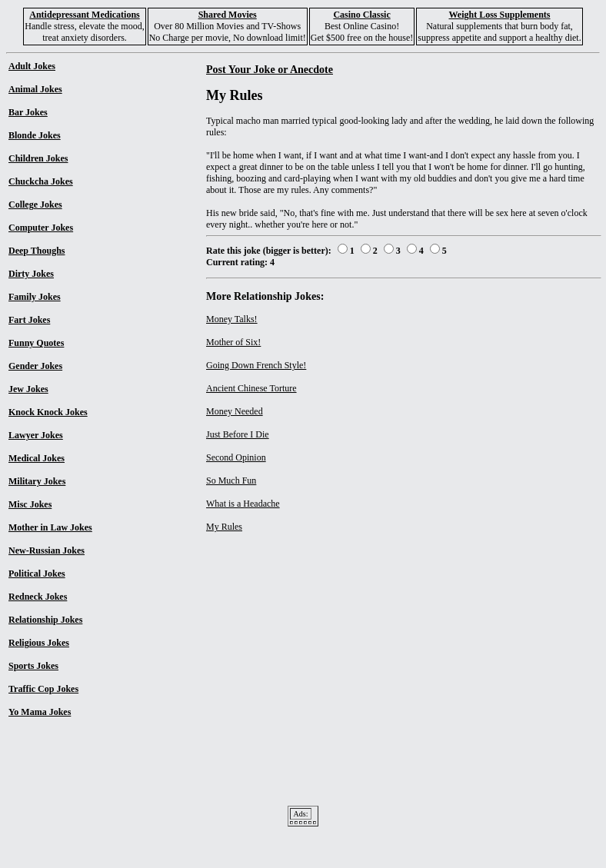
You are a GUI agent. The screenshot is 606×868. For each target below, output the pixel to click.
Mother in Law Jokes (50, 527)
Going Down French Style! (256, 365)
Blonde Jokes (35, 135)
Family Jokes (35, 297)
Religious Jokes (39, 643)
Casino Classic (361, 15)
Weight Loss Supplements (499, 15)
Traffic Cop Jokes (43, 689)
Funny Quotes (36, 343)
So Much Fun (231, 481)
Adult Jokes (32, 66)
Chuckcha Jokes (41, 181)
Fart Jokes (29, 320)
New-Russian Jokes (47, 550)
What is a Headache (243, 504)
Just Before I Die (238, 434)
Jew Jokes (28, 389)
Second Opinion (236, 457)
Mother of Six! (233, 342)
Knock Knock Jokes (48, 412)
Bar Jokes (28, 112)
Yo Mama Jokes (40, 712)
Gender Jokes (35, 366)
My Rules (224, 527)
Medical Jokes (37, 458)
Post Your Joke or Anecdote (270, 69)
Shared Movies (228, 15)
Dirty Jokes (31, 274)
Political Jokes (37, 574)
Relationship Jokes (45, 620)
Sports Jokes (33, 666)
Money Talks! (232, 319)
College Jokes (35, 205)
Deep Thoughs (37, 251)
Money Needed (235, 411)
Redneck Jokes (38, 597)
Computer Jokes (41, 228)
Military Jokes (37, 481)
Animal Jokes (35, 89)
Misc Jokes (30, 504)
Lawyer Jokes (36, 435)
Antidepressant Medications (84, 15)
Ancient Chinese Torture (251, 388)
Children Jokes (38, 158)
